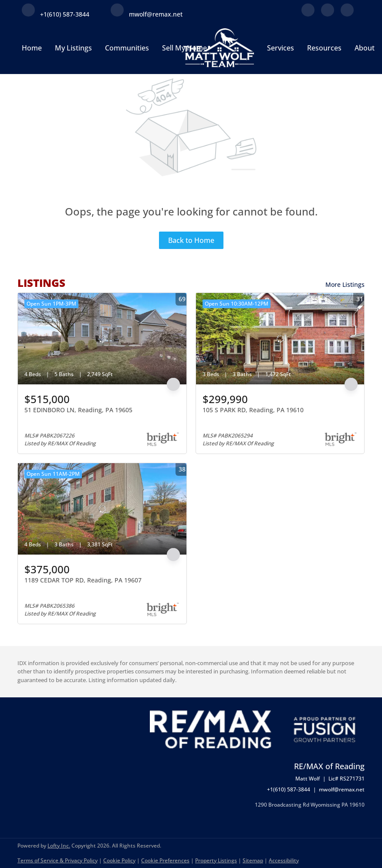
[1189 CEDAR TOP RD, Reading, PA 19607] (102, 509)
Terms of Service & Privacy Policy (57, 860)
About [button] (365, 48)
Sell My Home (184, 48)
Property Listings (216, 860)
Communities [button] (127, 48)
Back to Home (191, 240)
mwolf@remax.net (342, 789)
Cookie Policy (119, 860)
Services (281, 48)
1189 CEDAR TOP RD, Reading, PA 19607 (83, 580)
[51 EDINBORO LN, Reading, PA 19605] (102, 339)
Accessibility (284, 860)
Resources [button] (324, 48)
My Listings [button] (73, 48)
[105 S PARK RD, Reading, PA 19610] (280, 339)
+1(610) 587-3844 (289, 789)
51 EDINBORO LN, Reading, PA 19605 (78, 410)
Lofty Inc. (59, 846)
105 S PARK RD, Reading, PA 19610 (253, 410)
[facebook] (308, 14)
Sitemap (253, 860)
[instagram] (347, 14)
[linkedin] (328, 14)
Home (32, 48)
